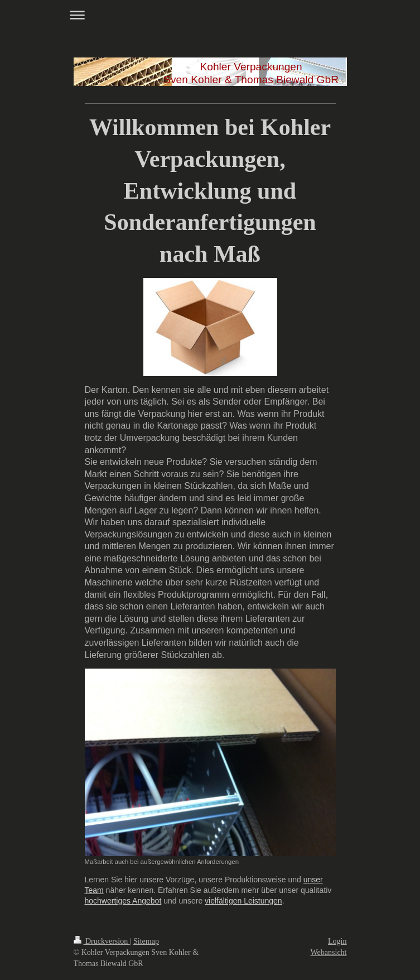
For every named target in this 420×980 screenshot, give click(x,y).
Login (337, 941)
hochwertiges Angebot (123, 901)
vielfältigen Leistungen (243, 901)
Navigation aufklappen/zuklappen (210, 15)
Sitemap (146, 941)
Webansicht (329, 952)
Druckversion (102, 941)
